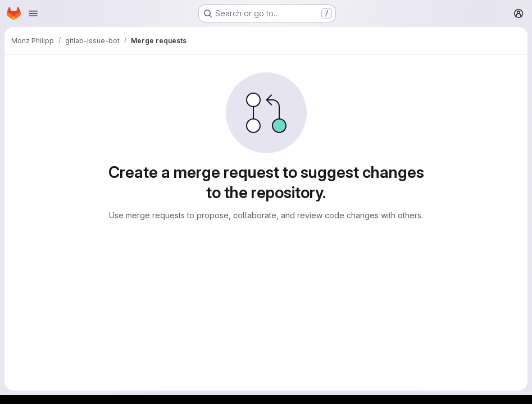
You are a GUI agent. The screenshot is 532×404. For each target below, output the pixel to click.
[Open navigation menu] (33, 13)
